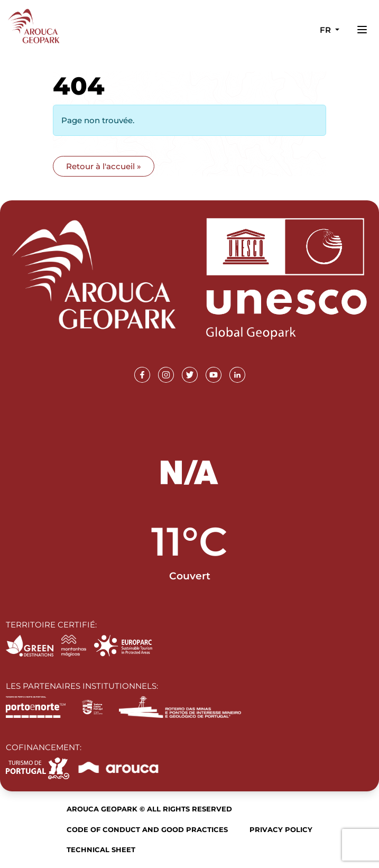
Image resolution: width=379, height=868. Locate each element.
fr (326, 30)
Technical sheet (101, 849)
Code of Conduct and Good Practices (147, 829)
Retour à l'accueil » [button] (104, 166)
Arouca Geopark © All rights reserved (149, 809)
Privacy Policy (281, 829)
